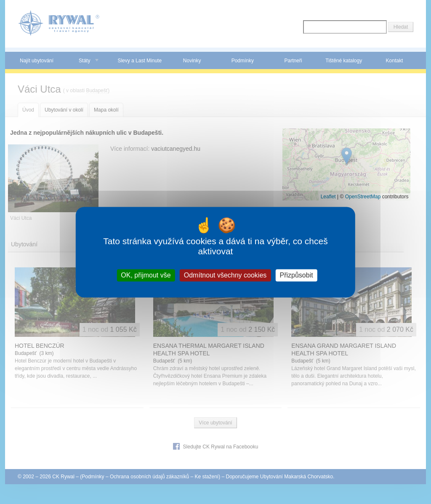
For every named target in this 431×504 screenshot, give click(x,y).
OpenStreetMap (363, 197)
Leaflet (328, 197)
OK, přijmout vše (146, 275)
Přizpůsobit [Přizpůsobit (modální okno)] (296, 275)
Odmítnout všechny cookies (225, 275)
